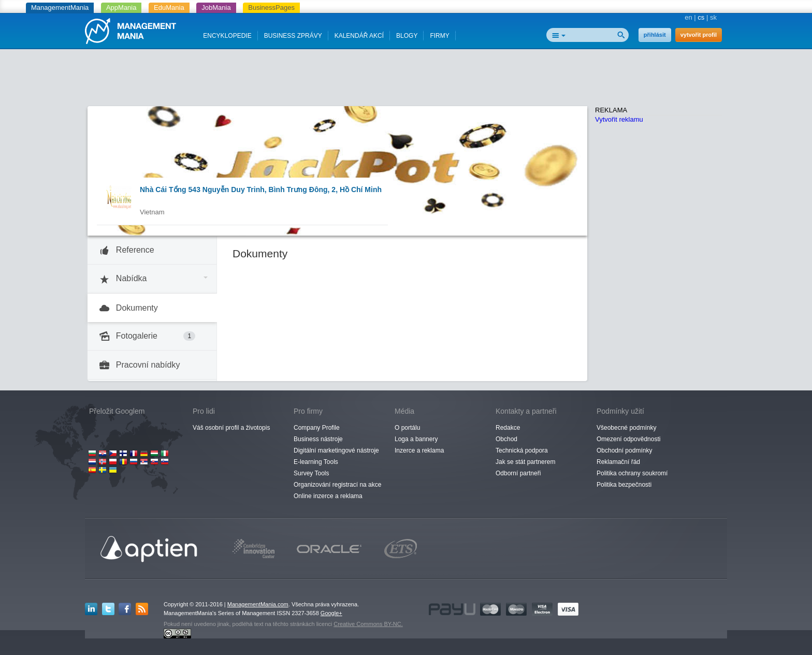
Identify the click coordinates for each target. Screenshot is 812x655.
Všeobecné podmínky (626, 428)
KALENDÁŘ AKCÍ (359, 36)
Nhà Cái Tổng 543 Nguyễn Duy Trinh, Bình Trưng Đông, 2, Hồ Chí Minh (261, 190)
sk (713, 17)
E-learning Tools (316, 462)
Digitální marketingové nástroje (336, 450)
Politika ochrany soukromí (632, 473)
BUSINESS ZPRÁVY (293, 36)
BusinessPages (271, 8)
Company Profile (317, 428)
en (688, 17)
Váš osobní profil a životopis (231, 428)
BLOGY (407, 36)
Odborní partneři (518, 473)
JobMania (216, 8)
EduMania (169, 8)
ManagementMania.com (258, 604)
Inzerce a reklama (419, 450)
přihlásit (655, 35)
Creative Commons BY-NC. (368, 624)
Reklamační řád (618, 462)
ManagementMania (60, 8)
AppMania (121, 8)
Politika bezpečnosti (624, 485)
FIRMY (439, 36)
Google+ (331, 613)
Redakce (508, 428)
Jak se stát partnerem (525, 462)
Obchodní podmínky (624, 450)
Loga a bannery (416, 439)
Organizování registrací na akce (337, 485)
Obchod (506, 439)
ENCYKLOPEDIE (227, 36)
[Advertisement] (406, 80)
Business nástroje (318, 439)
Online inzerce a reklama (328, 496)
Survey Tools (311, 473)
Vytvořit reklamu (619, 119)
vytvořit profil (699, 35)
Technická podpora (522, 450)
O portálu (407, 428)
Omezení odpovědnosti (628, 439)
